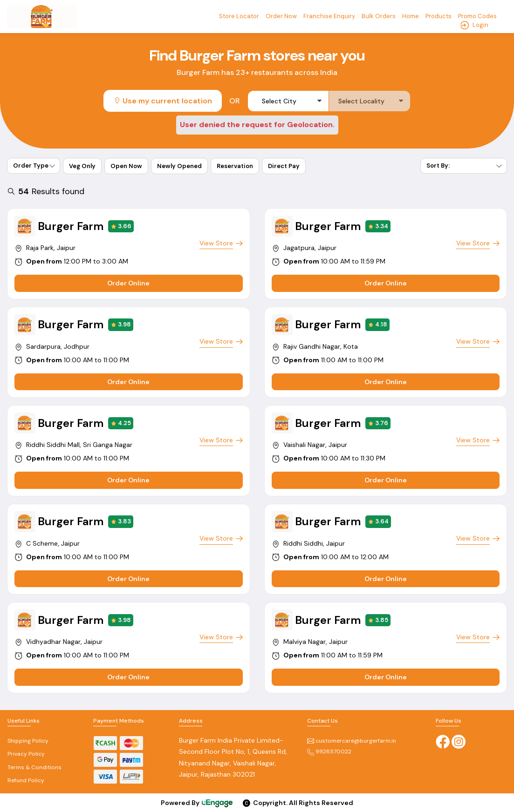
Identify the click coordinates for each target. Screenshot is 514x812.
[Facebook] (443, 741)
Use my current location (163, 101)
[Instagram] (459, 741)
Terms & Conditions (34, 767)
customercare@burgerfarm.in (352, 741)
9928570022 (329, 751)
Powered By (197, 803)
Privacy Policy (26, 754)
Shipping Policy (28, 741)
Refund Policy (26, 780)
